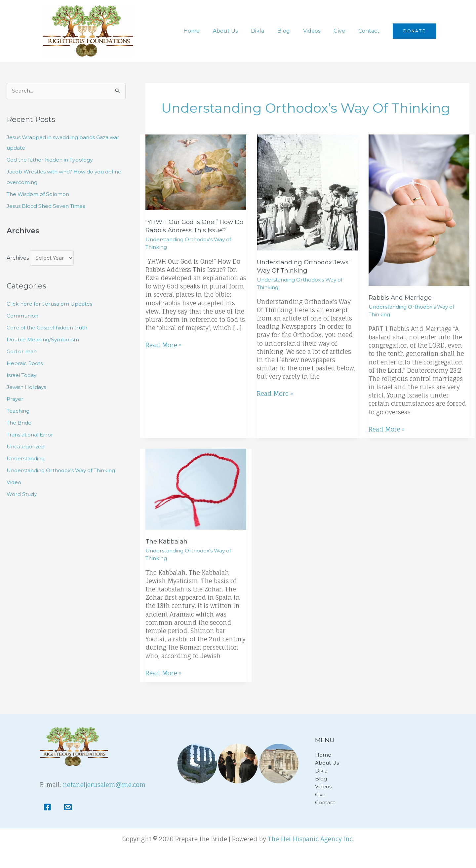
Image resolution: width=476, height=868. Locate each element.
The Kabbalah (167, 541)
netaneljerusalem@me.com (104, 785)
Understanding (27, 459)
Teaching (19, 412)
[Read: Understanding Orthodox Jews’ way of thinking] (307, 192)
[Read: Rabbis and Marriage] (419, 210)
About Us (240, 31)
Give (343, 31)
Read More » (163, 345)
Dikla (269, 31)
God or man (22, 352)
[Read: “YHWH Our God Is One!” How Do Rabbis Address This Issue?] (196, 172)
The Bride (20, 423)
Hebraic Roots (25, 364)
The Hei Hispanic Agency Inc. (311, 839)
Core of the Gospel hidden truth (49, 328)
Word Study (23, 495)
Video (14, 483)
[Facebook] (47, 807)
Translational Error (31, 435)
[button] (415, 31)
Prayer (15, 400)
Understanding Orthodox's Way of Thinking (64, 471)
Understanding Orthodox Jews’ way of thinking (306, 266)
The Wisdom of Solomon (39, 194)
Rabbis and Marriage (401, 298)
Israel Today (22, 376)
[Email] (68, 807)
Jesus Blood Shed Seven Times (47, 206)
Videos (318, 31)
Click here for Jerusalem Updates (51, 304)
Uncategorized (26, 447)
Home (209, 31)
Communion (23, 316)
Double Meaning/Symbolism (44, 340)
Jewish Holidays (27, 388)
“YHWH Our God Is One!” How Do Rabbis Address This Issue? (193, 226)
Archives (18, 259)
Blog (293, 31)
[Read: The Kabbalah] (196, 489)
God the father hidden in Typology (53, 160)
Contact (370, 31)
